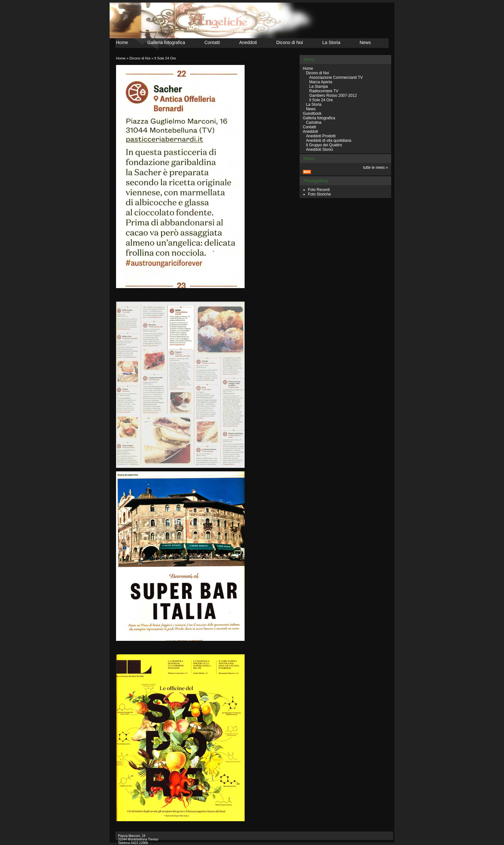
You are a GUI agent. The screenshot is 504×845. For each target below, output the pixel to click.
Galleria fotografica (166, 42)
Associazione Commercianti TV (336, 77)
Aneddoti (248, 42)
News (365, 42)
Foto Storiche (319, 194)
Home (122, 42)
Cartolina (314, 123)
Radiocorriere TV (324, 91)
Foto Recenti (319, 190)
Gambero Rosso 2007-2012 (333, 95)
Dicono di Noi (289, 42)
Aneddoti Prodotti (321, 136)
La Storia (331, 42)
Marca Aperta (321, 82)
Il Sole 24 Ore (165, 58)
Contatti (212, 42)
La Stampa (319, 86)
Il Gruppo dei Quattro (324, 145)
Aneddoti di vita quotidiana (329, 141)
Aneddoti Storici (319, 150)
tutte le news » (376, 168)
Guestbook (312, 114)
